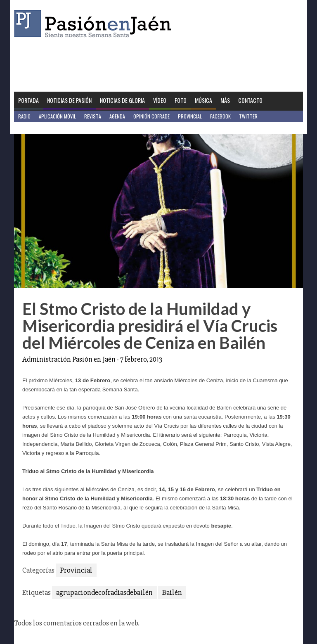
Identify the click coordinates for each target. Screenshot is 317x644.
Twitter (248, 116)
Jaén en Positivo (36, 128)
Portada (28, 100)
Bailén (172, 592)
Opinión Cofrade (151, 116)
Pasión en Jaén (95, 24)
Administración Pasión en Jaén (69, 359)
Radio (24, 116)
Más (225, 100)
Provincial (190, 116)
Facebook (220, 116)
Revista (93, 116)
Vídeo (160, 100)
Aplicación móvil (57, 116)
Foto (181, 100)
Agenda (117, 116)
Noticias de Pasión (69, 100)
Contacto (250, 100)
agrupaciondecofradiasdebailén (104, 592)
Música (203, 100)
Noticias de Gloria (122, 100)
